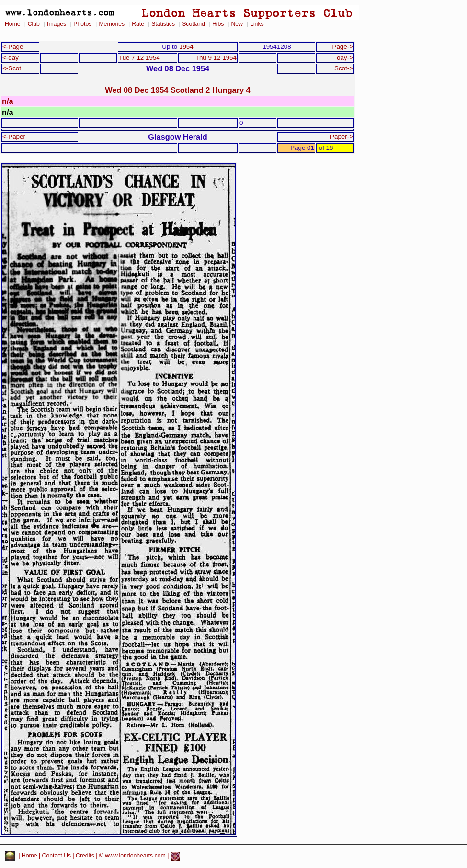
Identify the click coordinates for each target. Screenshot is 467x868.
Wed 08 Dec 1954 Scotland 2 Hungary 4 (177, 90)
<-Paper (14, 137)
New (237, 24)
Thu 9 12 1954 (216, 58)
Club (34, 24)
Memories (112, 24)
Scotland (194, 24)
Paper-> (342, 137)
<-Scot (12, 68)
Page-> (342, 47)
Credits (85, 856)
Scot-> (344, 68)
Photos (82, 24)
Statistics (163, 24)
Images (57, 24)
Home (13, 24)
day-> (345, 58)
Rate (138, 24)
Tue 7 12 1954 (139, 58)
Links (257, 24)
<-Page (13, 47)
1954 (186, 47)
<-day (11, 58)
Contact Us (57, 856)
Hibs (218, 24)
